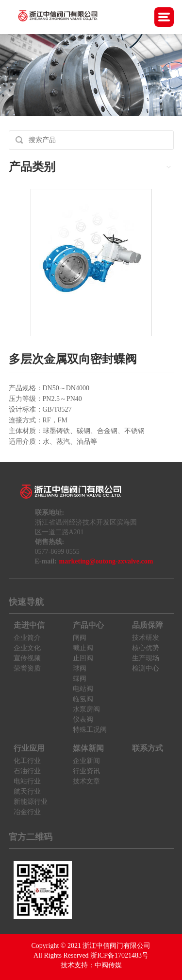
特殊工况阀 (90, 730)
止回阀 (83, 658)
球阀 (80, 668)
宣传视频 (27, 658)
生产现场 (146, 658)
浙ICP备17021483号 (119, 955)
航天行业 (27, 791)
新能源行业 (31, 802)
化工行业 (27, 761)
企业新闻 (86, 761)
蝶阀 (80, 679)
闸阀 (80, 638)
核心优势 (146, 648)
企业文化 (27, 648)
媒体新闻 (88, 748)
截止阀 (83, 648)
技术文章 (86, 781)
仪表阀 (83, 719)
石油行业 (27, 771)
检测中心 (146, 668)
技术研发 (146, 638)
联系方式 (148, 748)
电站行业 (27, 781)
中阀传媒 (108, 965)
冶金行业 (27, 812)
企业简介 (27, 638)
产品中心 (88, 625)
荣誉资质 (27, 668)
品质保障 (148, 625)
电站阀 (83, 689)
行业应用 (29, 748)
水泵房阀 (86, 709)
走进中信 (29, 625)
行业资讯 (86, 771)
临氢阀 (83, 699)
